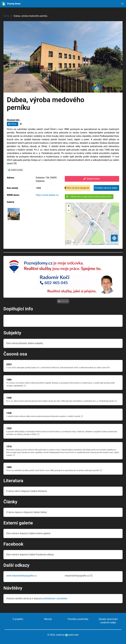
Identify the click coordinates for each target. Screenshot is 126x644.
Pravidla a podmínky (78, 619)
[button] (122, 4)
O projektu (18, 619)
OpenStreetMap (112, 244)
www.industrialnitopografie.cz (21, 576)
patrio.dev (72, 635)
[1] (25, 386)
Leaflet (88, 244)
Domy (6, 16)
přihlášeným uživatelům (55, 599)
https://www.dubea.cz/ (47, 195)
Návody (48, 619)
